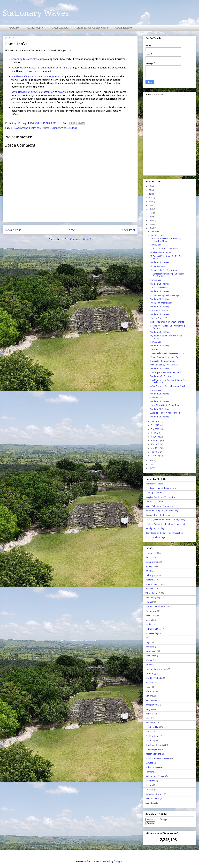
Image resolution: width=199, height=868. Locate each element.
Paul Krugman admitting (53, 68)
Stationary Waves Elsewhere (92, 28)
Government (21, 128)
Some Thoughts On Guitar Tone (165, 405)
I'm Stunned (156, 350)
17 (150, 213)
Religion (149, 785)
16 (150, 217)
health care (35, 128)
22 (150, 194)
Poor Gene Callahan (159, 311)
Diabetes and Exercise (155, 776)
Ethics (148, 602)
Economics (150, 553)
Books (148, 624)
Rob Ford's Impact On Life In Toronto (167, 322)
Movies (149, 647)
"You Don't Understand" (161, 303)
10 (150, 468)
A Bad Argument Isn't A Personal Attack (168, 386)
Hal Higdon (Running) (155, 528)
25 (150, 186)
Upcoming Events (153, 754)
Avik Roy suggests (49, 76)
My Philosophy (35, 28)
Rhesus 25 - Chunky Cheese (163, 361)
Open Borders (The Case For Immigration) (164, 533)
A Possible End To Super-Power (164, 249)
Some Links (156, 245)
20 (150, 202)
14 (150, 224)
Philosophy (151, 575)
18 (150, 209)
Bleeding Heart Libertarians (158, 515)
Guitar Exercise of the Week (158, 758)
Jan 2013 (155, 456)
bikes (148, 718)
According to (24, 59)
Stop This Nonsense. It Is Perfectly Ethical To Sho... (166, 240)
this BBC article (102, 107)
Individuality (151, 651)
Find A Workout (60, 28)
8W (147, 638)
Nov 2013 (155, 235)
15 (150, 221)
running (149, 566)
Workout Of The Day (160, 262)
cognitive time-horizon (156, 669)
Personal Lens (157, 398)
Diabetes (149, 589)
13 (150, 228)
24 (150, 190)
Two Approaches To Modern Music (166, 372)
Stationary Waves (36, 13)
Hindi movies (151, 700)
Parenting (150, 665)
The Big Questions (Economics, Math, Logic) (165, 520)
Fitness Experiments (154, 749)
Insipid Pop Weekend (155, 767)
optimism (150, 683)
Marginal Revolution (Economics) (160, 497)
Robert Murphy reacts (24, 68)
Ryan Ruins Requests (155, 745)
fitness (148, 557)
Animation (150, 803)
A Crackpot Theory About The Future (167, 413)
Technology (151, 674)
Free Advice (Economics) (156, 502)
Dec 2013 (155, 232)
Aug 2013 (155, 429)
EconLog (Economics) (155, 493)
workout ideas (152, 584)
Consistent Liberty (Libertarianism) (161, 488)
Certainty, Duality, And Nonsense (165, 270)
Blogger (118, 861)
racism (149, 620)
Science (56, 128)
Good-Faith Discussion (156, 607)
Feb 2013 (155, 452)
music (148, 571)
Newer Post (13, 230)
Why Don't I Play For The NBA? (164, 365)
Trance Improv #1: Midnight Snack (166, 357)
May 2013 (156, 441)
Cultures (149, 763)
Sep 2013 (155, 425)
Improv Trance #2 (159, 318)
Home (71, 230)
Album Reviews (124, 28)
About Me (14, 28)
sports (148, 732)
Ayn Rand (150, 656)
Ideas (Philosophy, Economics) (159, 506)
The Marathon (152, 736)
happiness (150, 598)
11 (150, 464)
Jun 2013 (155, 437)
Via (25, 76)
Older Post (128, 230)
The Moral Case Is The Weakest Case (167, 353)
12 (150, 461)
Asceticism (150, 781)
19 (150, 205)
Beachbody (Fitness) (154, 484)
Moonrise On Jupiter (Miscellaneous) (162, 511)
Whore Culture (69, 128)
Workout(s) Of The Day (161, 376)
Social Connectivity (159, 288)
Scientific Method (153, 678)
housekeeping (152, 633)
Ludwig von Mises (153, 629)
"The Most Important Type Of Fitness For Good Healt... (167, 275)
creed (148, 687)
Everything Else (152, 727)
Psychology (151, 611)
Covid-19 (150, 741)
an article (63, 92)
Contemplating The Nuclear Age (165, 295)
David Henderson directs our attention (33, 92)
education (150, 691)
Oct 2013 (155, 422)
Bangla (149, 709)
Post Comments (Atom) (78, 239)
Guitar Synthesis (158, 266)
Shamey (149, 772)
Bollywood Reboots (154, 794)
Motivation (150, 723)
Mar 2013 (155, 448)
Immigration (151, 705)
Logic (148, 642)
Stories (149, 790)
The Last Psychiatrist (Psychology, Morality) (165, 524)
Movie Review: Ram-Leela (161, 252)
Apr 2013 (155, 444)
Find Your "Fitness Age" (156, 537)
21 (150, 198)
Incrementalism (153, 799)
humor (47, 128)
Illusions (149, 580)
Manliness (150, 714)
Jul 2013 (155, 433)
